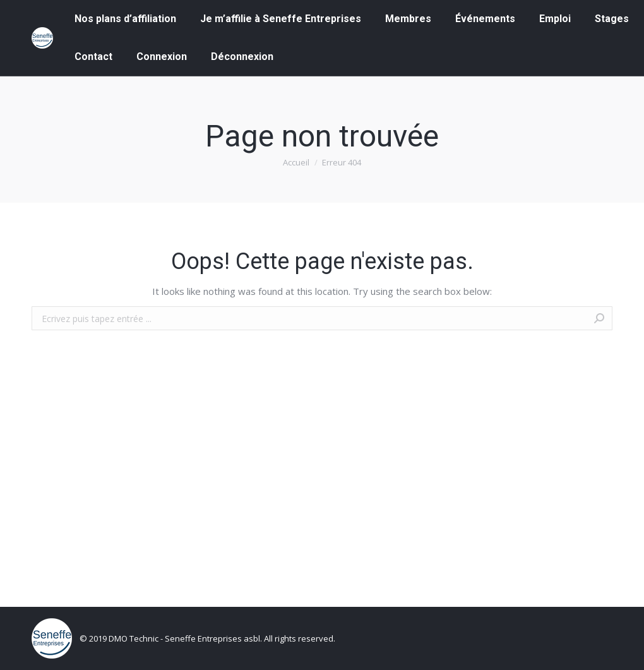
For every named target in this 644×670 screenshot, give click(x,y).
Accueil (296, 162)
